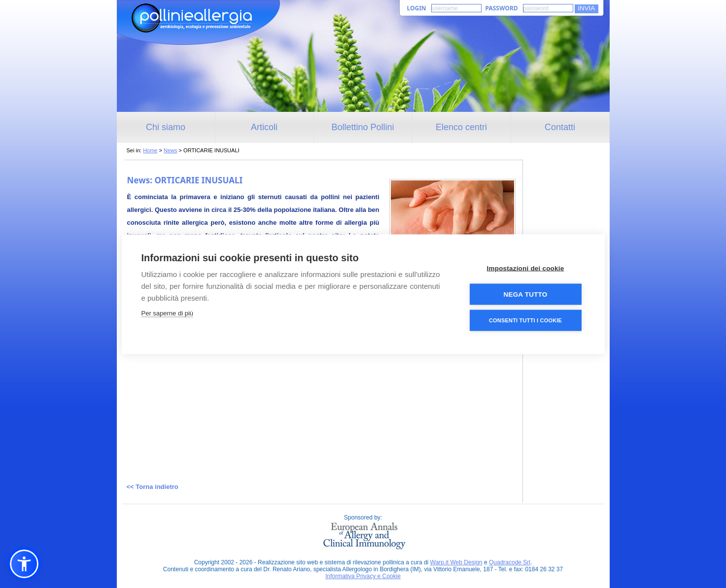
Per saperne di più (168, 313)
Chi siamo (166, 127)
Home (150, 150)
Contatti (560, 127)
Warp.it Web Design (456, 562)
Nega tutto (526, 294)
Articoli (264, 127)
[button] (24, 564)
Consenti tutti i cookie (525, 320)
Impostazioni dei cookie (526, 268)
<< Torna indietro (153, 487)
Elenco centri (461, 127)
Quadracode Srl (510, 562)
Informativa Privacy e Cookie (363, 576)
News (171, 150)
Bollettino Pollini (363, 127)
